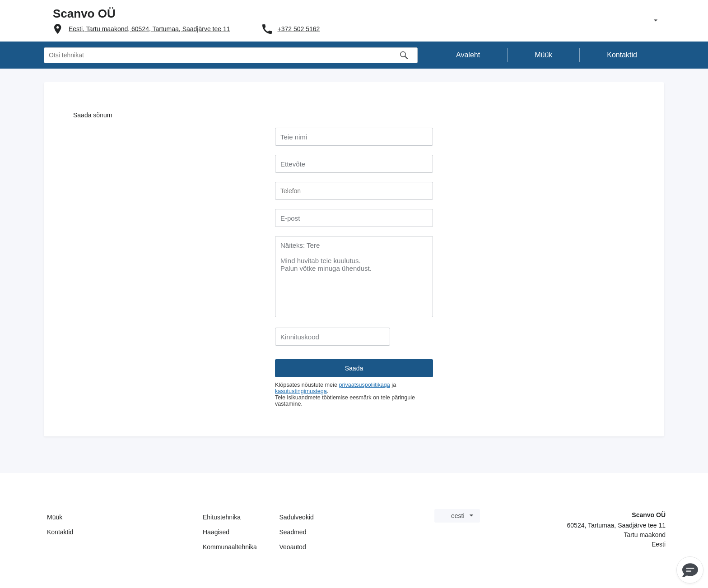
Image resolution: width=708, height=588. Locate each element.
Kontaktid (60, 532)
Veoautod (293, 547)
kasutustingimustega (301, 391)
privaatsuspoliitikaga (364, 385)
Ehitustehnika (222, 517)
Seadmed (293, 532)
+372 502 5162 (299, 29)
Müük (55, 517)
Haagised (216, 532)
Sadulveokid (297, 517)
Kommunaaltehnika (230, 547)
